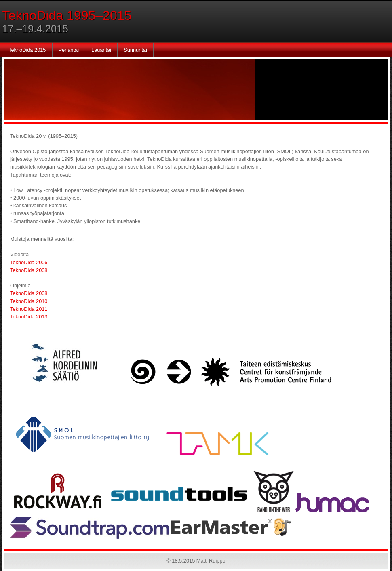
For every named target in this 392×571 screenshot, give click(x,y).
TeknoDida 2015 (27, 50)
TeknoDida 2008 (29, 270)
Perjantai (69, 50)
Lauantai (101, 50)
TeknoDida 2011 (29, 309)
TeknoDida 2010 (29, 301)
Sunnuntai (135, 50)
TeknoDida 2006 (29, 262)
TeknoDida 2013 (29, 317)
